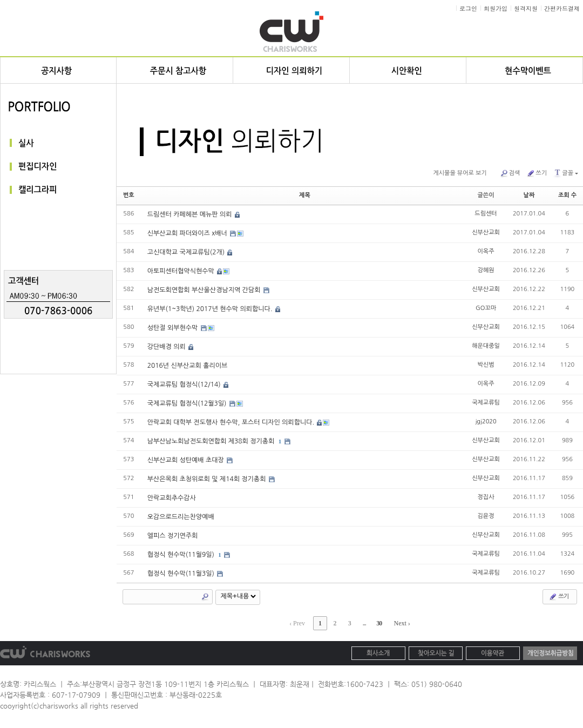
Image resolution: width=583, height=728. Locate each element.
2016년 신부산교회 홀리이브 (188, 366)
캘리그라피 (58, 190)
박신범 (486, 365)
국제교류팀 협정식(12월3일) (188, 403)
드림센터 (486, 214)
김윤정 (486, 516)
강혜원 (486, 270)
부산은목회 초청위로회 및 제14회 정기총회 (208, 479)
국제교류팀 (486, 403)
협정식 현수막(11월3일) (182, 574)
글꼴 (566, 173)
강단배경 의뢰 (167, 347)
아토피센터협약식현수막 (182, 271)
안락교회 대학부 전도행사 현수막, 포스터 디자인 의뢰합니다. (232, 422)
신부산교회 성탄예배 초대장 (187, 460)
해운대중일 (486, 346)
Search (205, 597)
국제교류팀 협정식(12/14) (185, 385)
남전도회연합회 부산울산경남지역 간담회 (205, 290)
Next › (402, 623)
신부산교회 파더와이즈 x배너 (188, 233)
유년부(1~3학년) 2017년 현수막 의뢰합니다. (211, 309)
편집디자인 (58, 167)
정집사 (486, 497)
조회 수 (567, 195)
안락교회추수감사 (172, 498)
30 (379, 623)
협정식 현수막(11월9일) (182, 555)
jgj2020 (486, 422)
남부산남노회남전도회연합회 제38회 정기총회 (212, 441)
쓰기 (537, 173)
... (364, 623)
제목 (305, 195)
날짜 (529, 195)
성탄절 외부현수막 (174, 328)
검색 (510, 173)
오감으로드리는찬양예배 (181, 517)
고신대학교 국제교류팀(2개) (187, 252)
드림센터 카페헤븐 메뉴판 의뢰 (191, 214)
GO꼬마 (486, 308)
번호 (129, 195)
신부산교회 (486, 232)
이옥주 (486, 251)
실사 (58, 143)
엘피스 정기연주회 (173, 536)
